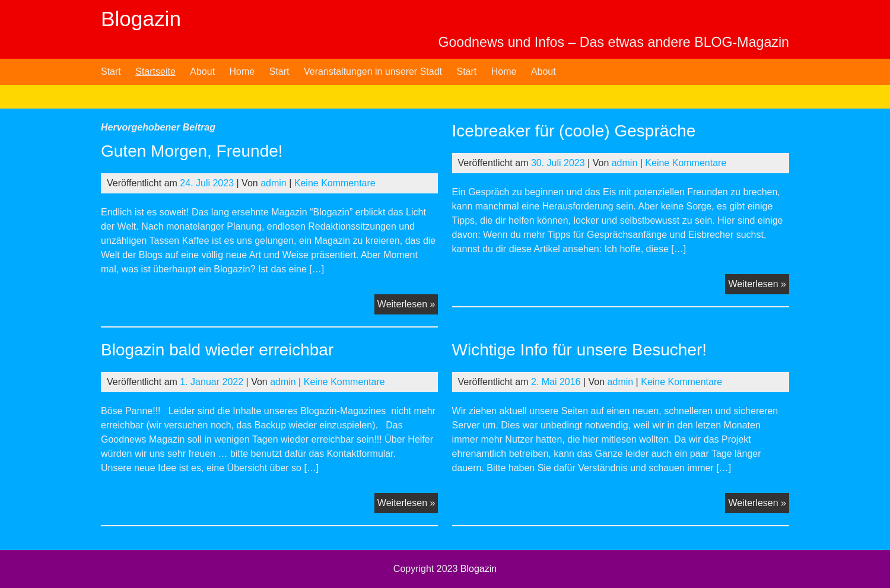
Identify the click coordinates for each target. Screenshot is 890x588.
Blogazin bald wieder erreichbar (217, 350)
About (202, 71)
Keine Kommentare (335, 183)
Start (111, 71)
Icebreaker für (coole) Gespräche (574, 131)
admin (274, 183)
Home (242, 71)
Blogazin (141, 19)
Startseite (155, 71)
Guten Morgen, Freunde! (192, 151)
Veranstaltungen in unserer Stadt (373, 71)
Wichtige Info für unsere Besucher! (580, 350)
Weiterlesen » (408, 306)
